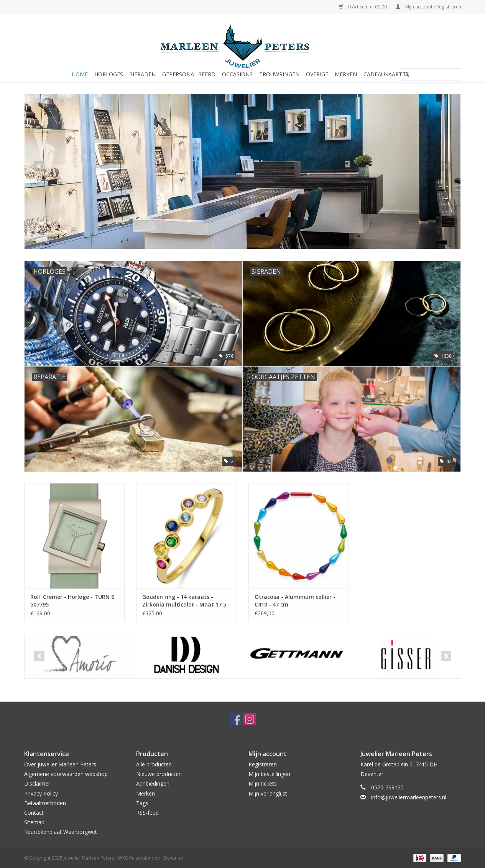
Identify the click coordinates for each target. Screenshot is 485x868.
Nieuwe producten (159, 774)
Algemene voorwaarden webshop (66, 774)
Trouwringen (279, 74)
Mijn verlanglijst (268, 793)
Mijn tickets (263, 783)
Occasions (237, 74)
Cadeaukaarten (386, 74)
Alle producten (154, 764)
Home (80, 74)
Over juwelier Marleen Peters (60, 764)
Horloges (109, 74)
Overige (317, 74)
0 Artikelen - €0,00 (363, 7)
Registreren (263, 764)
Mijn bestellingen (269, 774)
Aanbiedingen (153, 783)
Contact (34, 813)
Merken (346, 74)
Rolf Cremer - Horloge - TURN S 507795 (72, 601)
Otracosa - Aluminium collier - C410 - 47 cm (295, 601)
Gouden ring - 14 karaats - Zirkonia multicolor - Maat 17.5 (184, 601)
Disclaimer (37, 783)
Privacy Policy (41, 793)
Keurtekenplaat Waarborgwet (61, 832)
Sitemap (34, 822)
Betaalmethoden (45, 803)
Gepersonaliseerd (189, 74)
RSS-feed (147, 813)
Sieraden (143, 74)
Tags (142, 803)
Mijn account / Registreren (428, 7)
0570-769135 (387, 787)
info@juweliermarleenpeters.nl (409, 797)
